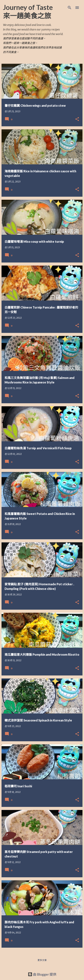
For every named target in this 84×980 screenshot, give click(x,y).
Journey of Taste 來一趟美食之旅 (28, 11)
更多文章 (42, 960)
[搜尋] (70, 8)
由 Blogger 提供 (42, 974)
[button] (77, 119)
